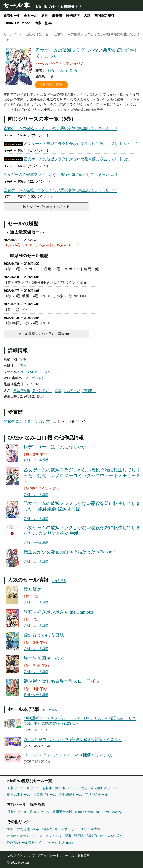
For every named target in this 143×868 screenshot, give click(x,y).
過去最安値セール (104, 788)
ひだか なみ (55, 71)
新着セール (12, 16)
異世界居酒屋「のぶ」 (46, 658)
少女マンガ (72, 390)
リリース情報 (90, 829)
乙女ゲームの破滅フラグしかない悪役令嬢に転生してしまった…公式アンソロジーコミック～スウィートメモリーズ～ (82, 476)
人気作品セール (45, 795)
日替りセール (17, 812)
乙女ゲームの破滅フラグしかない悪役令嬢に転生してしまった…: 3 (81, 159)
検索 (38, 23)
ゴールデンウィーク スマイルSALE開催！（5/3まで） (69, 755)
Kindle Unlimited (17, 23)
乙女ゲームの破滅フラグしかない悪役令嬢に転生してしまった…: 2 (81, 144)
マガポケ (38, 378)
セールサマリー (66, 829)
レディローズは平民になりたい (55, 447)
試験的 (92, 836)
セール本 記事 (24, 709)
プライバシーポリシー (53, 856)
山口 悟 (72, 71)
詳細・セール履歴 (36, 460)
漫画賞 (79, 836)
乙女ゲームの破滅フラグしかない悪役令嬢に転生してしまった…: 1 (60, 128)
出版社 (47, 829)
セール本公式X (111, 836)
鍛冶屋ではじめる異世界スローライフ (62, 681)
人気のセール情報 (28, 580)
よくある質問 (80, 856)
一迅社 (22, 366)
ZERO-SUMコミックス (37, 372)
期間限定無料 (104, 16)
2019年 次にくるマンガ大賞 (27, 422)
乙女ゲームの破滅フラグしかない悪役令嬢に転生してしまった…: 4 (60, 175)
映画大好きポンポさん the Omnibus (58, 612)
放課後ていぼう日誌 (44, 635)
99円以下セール (19, 795)
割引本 (60, 788)
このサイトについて (21, 856)
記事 (48, 23)
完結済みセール (96, 795)
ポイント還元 (78, 788)
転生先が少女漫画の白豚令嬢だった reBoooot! (69, 552)
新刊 (45, 16)
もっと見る (59, 581)
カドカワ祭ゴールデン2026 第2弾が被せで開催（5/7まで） (73, 739)
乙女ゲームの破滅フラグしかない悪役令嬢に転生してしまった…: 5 (60, 190)
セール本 (16, 5)
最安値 (57, 16)
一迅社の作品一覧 (35, 34)
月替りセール (40, 812)
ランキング (54, 836)
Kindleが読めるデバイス (25, 836)
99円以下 (73, 16)
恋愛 (58, 390)
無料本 (47, 788)
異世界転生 (22, 390)
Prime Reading (112, 812)
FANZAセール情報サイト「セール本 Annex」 (41, 843)
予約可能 (23, 829)
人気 (87, 16)
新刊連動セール (71, 795)
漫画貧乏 (33, 589)
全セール (31, 16)
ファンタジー (42, 390)
